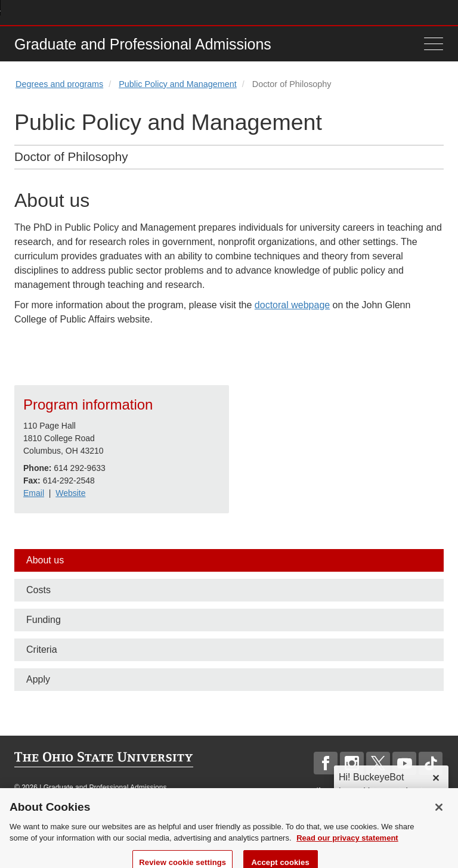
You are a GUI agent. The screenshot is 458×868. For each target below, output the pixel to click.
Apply (38, 679)
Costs (38, 590)
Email (34, 493)
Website (70, 493)
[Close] (439, 814)
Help (349, 12)
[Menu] (431, 44)
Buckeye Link (366, 12)
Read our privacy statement (347, 845)
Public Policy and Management (178, 84)
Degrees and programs (59, 84)
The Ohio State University (38, 13)
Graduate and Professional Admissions (143, 44)
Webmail (420, 12)
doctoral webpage (292, 305)
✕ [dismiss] (436, 778)
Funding (44, 620)
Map (384, 12)
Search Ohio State (437, 12)
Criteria (42, 650)
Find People (402, 12)
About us (45, 560)
